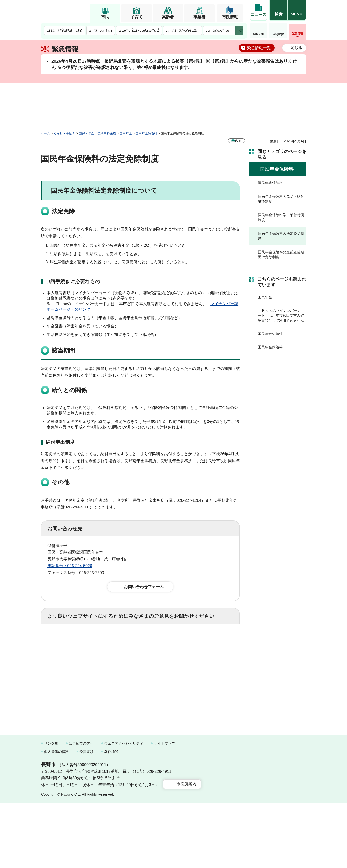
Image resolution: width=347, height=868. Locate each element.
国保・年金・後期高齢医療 (97, 133)
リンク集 (51, 809)
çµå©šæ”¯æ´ (219, 30)
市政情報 (230, 17)
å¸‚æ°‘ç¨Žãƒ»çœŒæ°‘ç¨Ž (139, 30)
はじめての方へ (81, 809)
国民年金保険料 (146, 133)
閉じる (296, 48)
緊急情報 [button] (297, 33)
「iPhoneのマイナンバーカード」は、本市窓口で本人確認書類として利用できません (281, 316)
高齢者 (168, 17)
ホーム (45, 133)
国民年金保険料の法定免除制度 (281, 236)
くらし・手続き (64, 133)
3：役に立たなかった (142, 641)
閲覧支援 (258, 34)
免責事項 (87, 817)
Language (278, 34)
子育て (137, 17)
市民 (105, 17)
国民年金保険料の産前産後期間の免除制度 (281, 255)
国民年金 (126, 133)
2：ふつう (101, 641)
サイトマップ (164, 809)
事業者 (199, 17)
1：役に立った (67, 641)
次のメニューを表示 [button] (239, 30)
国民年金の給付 (270, 334)
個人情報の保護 (56, 817)
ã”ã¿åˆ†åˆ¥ (101, 30)
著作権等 (111, 817)
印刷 (238, 141)
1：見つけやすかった (73, 661)
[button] (278, 10)
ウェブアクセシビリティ (124, 809)
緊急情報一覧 (259, 48)
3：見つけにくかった (154, 661)
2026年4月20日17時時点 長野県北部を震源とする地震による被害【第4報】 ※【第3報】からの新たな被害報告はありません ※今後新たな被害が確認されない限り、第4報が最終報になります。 (174, 64)
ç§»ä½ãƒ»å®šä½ (182, 30)
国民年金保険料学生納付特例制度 (281, 217)
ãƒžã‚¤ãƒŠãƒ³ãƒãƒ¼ (65, 30)
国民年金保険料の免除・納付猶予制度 (281, 199)
